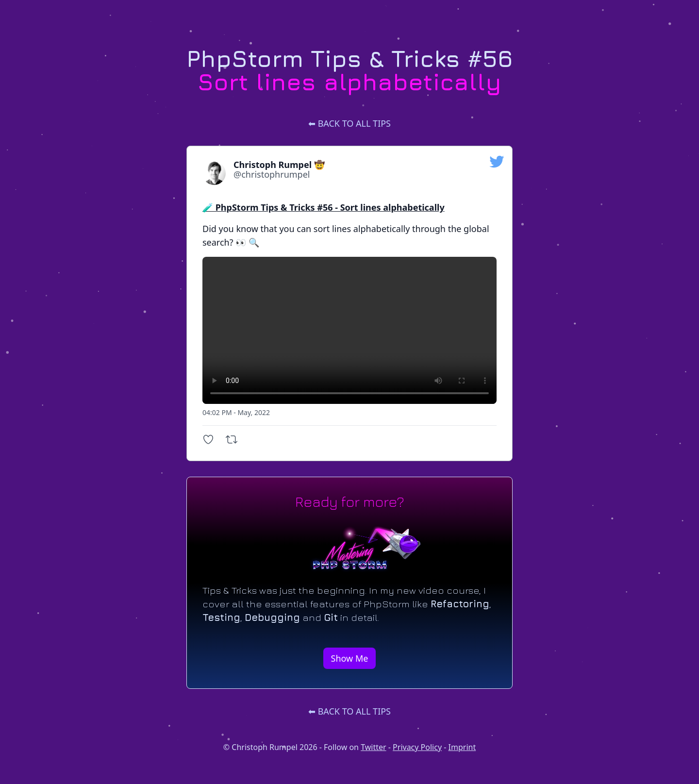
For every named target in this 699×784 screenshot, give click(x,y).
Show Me (350, 658)
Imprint (462, 747)
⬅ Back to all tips (349, 123)
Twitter (373, 747)
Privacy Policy (417, 747)
